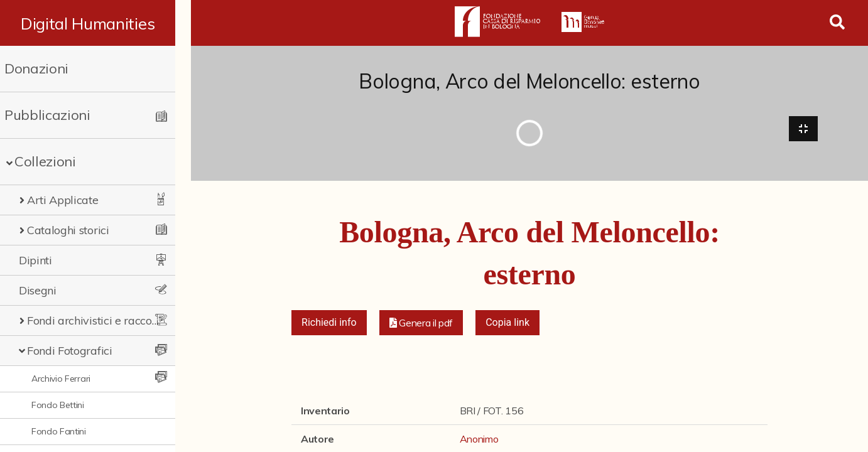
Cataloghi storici (68, 230)
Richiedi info (329, 323)
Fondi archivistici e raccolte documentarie (100, 320)
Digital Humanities (95, 23)
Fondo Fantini (59, 431)
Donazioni (36, 68)
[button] (421, 323)
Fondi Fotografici (70, 351)
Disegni (38, 290)
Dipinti (35, 260)
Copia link (507, 323)
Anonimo (479, 439)
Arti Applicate (63, 200)
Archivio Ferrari (61, 379)
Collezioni (45, 161)
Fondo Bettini (58, 405)
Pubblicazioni (47, 115)
